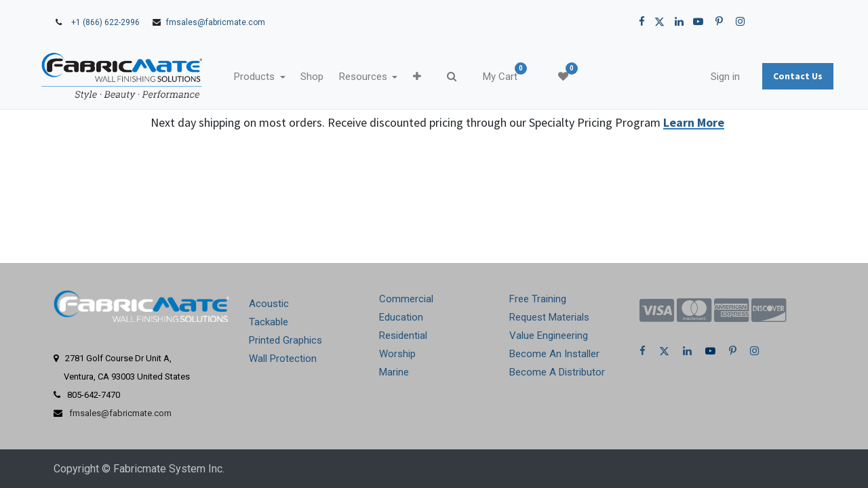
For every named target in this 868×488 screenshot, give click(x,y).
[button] (441, 77)
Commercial (406, 299)
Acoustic (269, 304)
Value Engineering (549, 335)
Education (401, 317)
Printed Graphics (285, 340)
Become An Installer (554, 354)
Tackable (269, 322)
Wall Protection (283, 359)
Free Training (538, 299)
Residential (403, 335)
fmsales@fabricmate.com (216, 22)
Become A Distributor (557, 372)
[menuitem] (337, 77)
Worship (397, 354)
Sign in (700, 77)
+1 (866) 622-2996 (105, 22)
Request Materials (549, 317)
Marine (394, 372)
